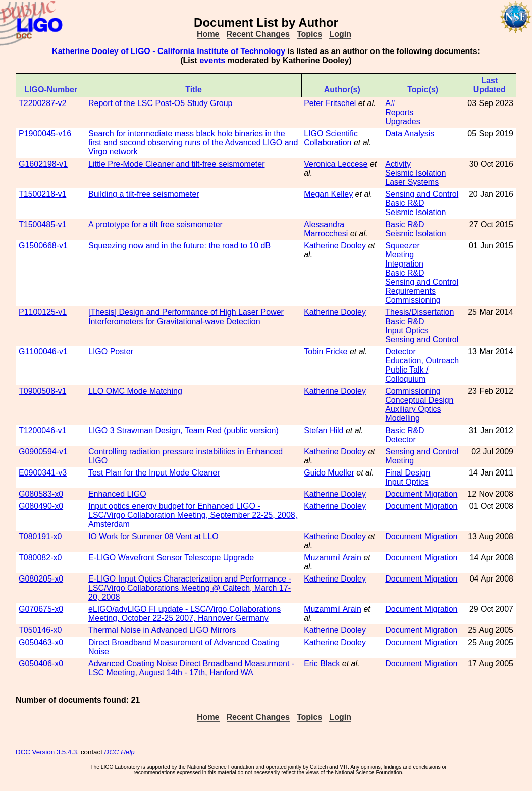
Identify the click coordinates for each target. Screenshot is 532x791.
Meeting (400, 255)
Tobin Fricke (326, 352)
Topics (309, 34)
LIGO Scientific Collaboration (331, 138)
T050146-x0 (40, 630)
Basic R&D (405, 203)
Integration (404, 264)
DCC (23, 752)
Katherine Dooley (85, 51)
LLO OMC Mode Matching (135, 391)
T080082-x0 (40, 558)
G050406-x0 (41, 664)
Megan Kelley (328, 194)
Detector (400, 352)
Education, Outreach (422, 361)
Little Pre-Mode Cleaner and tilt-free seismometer (176, 164)
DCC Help (120, 752)
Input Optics (407, 330)
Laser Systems (412, 182)
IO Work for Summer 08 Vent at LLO (153, 536)
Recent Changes (258, 34)
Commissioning (413, 300)
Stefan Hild (324, 430)
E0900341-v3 (43, 473)
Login (340, 34)
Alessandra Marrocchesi (326, 229)
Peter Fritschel (330, 103)
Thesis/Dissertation (419, 312)
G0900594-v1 (43, 452)
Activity (398, 164)
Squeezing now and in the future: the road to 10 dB (179, 246)
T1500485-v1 (42, 224)
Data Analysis (410, 134)
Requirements (410, 291)
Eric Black (322, 664)
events (212, 60)
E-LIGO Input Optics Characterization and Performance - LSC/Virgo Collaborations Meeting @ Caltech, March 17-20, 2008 (190, 588)
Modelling (402, 418)
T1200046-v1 (42, 430)
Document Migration (421, 494)
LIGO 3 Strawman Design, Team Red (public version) (183, 430)
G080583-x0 (41, 494)
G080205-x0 (41, 579)
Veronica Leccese (336, 164)
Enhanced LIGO (117, 494)
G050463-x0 (41, 642)
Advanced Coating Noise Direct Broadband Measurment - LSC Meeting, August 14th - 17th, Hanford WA (191, 668)
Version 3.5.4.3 (55, 752)
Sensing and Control (422, 194)
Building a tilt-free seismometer (144, 194)
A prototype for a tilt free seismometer (155, 224)
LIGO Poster (111, 352)
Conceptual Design (419, 400)
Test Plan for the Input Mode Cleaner (154, 473)
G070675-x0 (41, 609)
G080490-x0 (41, 506)
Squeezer (403, 246)
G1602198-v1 (43, 164)
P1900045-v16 (45, 134)
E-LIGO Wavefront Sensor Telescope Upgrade (171, 558)
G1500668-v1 (43, 246)
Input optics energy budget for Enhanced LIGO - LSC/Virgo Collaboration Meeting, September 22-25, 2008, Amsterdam (193, 515)
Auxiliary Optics (413, 409)
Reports (399, 112)
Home (208, 34)
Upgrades (403, 121)
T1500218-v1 (42, 194)
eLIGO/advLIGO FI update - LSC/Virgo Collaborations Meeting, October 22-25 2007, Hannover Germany (184, 614)
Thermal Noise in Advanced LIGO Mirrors (162, 630)
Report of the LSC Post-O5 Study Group (160, 103)
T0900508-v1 (42, 391)
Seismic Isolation (415, 173)
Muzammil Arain (333, 558)
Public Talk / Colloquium (407, 374)
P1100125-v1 (43, 312)
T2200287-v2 (42, 103)
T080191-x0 (40, 536)
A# (390, 103)
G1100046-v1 (43, 352)
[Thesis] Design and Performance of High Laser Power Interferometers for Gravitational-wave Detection (186, 317)
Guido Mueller (329, 473)
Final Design (408, 473)
